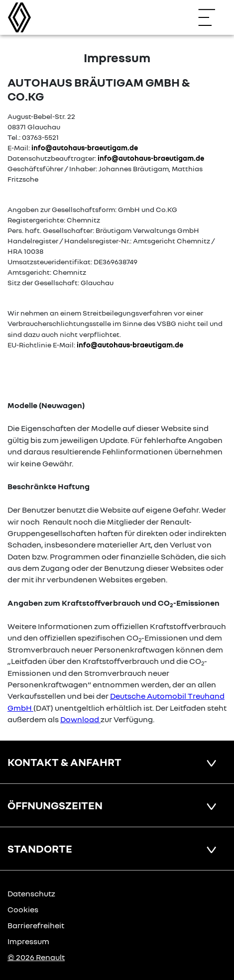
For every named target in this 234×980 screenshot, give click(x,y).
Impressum (28, 941)
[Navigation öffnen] (212, 17)
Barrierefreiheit (36, 925)
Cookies (23, 909)
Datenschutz (31, 893)
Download (80, 719)
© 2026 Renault (36, 957)
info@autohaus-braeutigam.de (85, 148)
